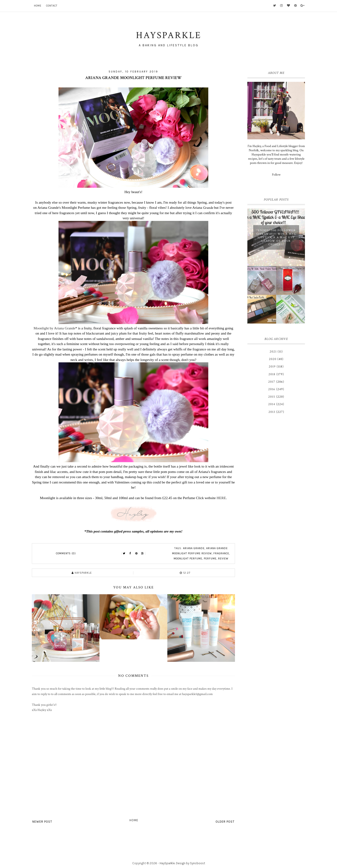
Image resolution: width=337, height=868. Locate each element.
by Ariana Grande (62, 328)
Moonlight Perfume (188, 559)
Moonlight (42, 328)
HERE (221, 498)
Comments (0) (66, 553)
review (223, 559)
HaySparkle (167, 863)
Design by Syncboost (190, 863)
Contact (52, 6)
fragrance (221, 553)
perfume (210, 559)
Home (38, 6)
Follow (276, 175)
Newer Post (42, 822)
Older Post (225, 822)
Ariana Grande (194, 548)
